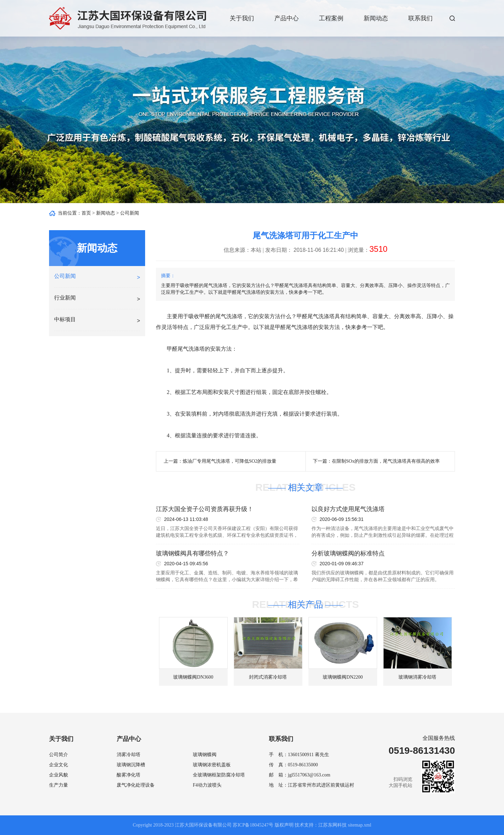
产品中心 (287, 18)
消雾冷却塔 (129, 755)
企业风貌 (59, 775)
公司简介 (59, 755)
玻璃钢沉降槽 (131, 765)
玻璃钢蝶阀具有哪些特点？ (192, 553)
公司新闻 (130, 213)
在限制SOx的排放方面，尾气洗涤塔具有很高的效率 (386, 461)
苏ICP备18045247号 (253, 825)
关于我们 (242, 18)
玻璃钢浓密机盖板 (212, 765)
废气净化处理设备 (136, 785)
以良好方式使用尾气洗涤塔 (348, 509)
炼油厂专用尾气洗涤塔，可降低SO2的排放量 (230, 461)
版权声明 (284, 825)
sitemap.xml (360, 825)
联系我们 (420, 18)
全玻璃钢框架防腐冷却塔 (219, 775)
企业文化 (59, 765)
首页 (86, 213)
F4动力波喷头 (207, 785)
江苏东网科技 (333, 825)
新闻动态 (376, 18)
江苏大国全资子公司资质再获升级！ (205, 509)
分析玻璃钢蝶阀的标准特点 (348, 553)
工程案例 (331, 18)
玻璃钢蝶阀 (205, 755)
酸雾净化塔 (129, 775)
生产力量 (59, 785)
